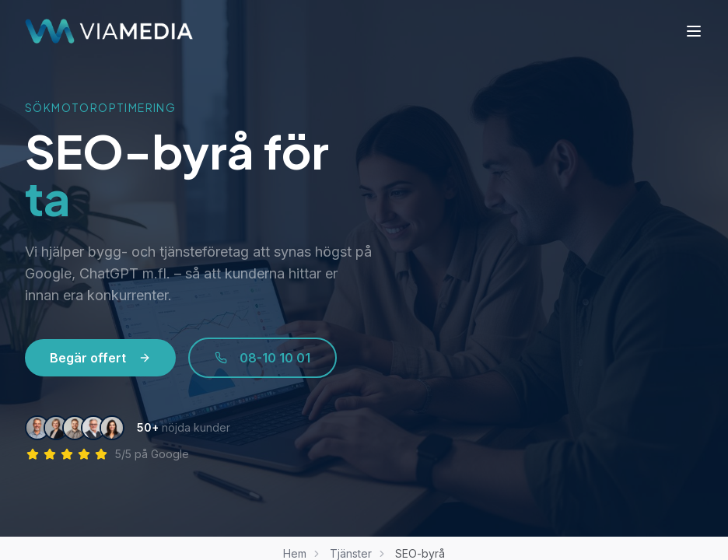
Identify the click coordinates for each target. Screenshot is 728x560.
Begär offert (100, 358)
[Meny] (694, 31)
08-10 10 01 (262, 358)
